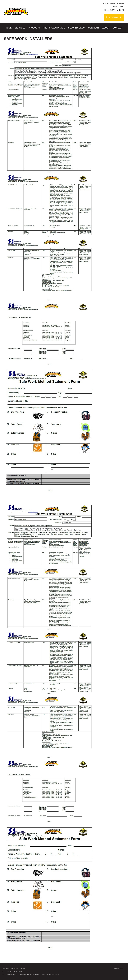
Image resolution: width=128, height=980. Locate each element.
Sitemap (15, 969)
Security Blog (76, 28)
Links (23, 969)
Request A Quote (114, 17)
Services (20, 28)
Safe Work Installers (30, 974)
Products (34, 28)
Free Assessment (10, 974)
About (106, 28)
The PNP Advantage (54, 28)
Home (9, 28)
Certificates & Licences (13, 971)
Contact (118, 28)
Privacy (6, 969)
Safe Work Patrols (50, 974)
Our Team (93, 28)
